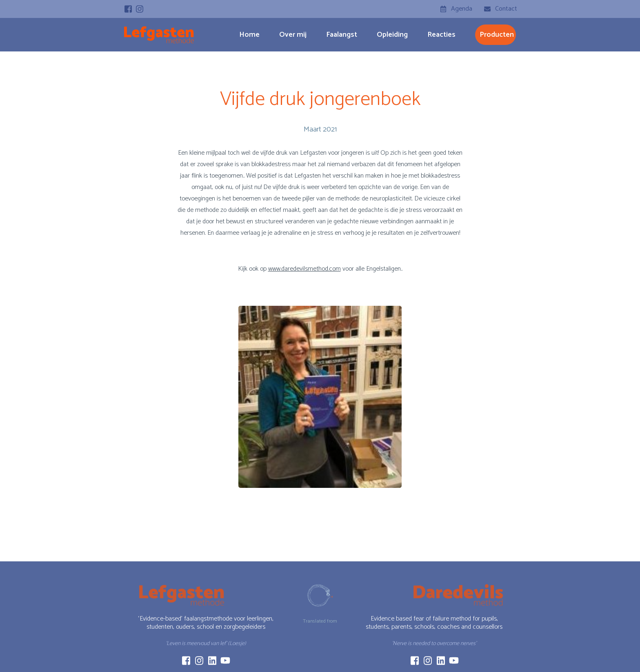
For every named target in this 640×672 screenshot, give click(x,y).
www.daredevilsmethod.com (304, 269)
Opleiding (392, 35)
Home (249, 35)
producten (497, 35)
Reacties (441, 35)
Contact (506, 9)
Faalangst (342, 35)
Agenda (462, 9)
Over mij (293, 35)
